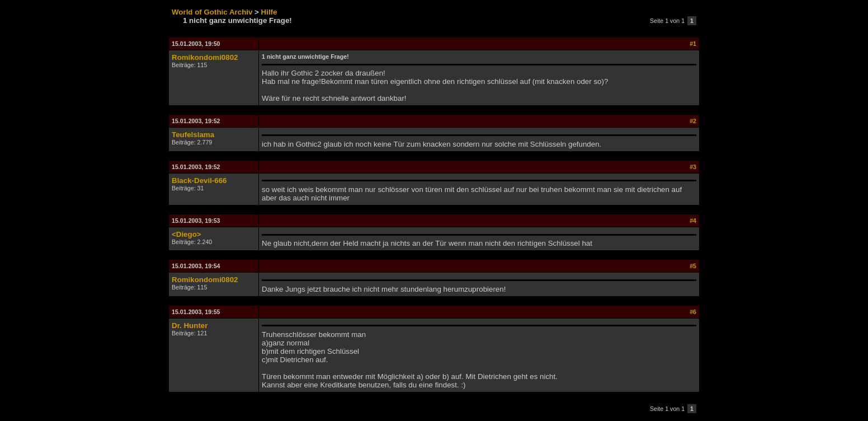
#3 (693, 167)
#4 (693, 221)
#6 (693, 312)
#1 (693, 44)
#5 (693, 266)
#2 (693, 121)
